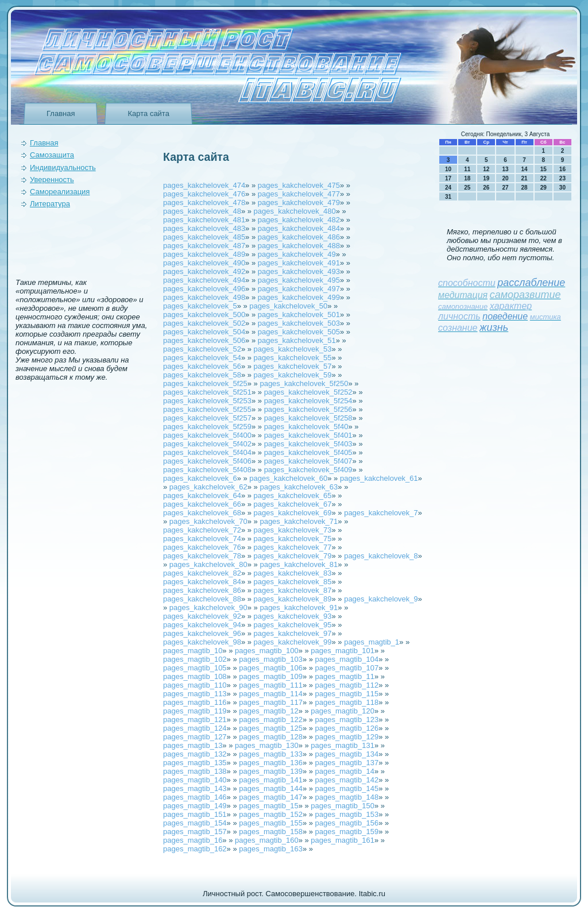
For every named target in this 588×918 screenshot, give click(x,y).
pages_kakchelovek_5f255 (207, 409)
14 (525, 169)
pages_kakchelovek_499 (299, 297)
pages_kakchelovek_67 (293, 504)
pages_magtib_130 (267, 745)
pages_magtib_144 (271, 788)
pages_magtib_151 (195, 814)
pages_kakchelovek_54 (202, 358)
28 (525, 188)
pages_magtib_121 (195, 720)
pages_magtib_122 (271, 720)
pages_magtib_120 (343, 711)
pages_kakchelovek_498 (204, 297)
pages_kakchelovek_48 (202, 211)
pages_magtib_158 (271, 832)
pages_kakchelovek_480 (295, 211)
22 (543, 178)
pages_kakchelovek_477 (299, 194)
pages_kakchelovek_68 (202, 513)
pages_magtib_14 (345, 771)
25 (467, 188)
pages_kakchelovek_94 (202, 625)
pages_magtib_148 (347, 797)
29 (543, 188)
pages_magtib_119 (195, 711)
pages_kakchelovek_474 (204, 185)
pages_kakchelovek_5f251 (207, 392)
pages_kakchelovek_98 (202, 642)
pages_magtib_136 (271, 763)
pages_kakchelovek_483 (204, 228)
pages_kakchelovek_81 (299, 564)
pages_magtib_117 (271, 702)
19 (486, 178)
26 (486, 188)
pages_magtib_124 (195, 728)
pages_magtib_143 (195, 788)
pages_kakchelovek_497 (299, 289)
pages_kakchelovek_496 (204, 289)
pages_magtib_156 (347, 823)
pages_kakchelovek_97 (293, 633)
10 (448, 169)
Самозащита (52, 155)
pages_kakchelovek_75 (293, 539)
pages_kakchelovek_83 (293, 573)
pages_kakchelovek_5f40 (306, 427)
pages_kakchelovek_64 (202, 495)
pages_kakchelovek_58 (202, 375)
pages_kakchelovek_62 (208, 487)
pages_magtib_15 (268, 806)
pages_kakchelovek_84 (202, 582)
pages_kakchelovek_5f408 (207, 470)
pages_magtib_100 (267, 651)
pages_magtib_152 (271, 814)
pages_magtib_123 (347, 720)
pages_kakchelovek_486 (299, 237)
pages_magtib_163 (271, 849)
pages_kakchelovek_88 (202, 599)
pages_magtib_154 (195, 823)
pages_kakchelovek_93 (293, 616)
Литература (50, 204)
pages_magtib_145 (347, 788)
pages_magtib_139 (271, 771)
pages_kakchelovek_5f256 (308, 409)
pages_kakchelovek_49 (297, 254)
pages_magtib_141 (271, 780)
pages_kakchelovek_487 (204, 246)
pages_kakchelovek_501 (299, 315)
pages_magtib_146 (195, 797)
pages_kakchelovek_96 (202, 633)
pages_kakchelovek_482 (299, 220)
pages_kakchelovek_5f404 (207, 452)
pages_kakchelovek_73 (293, 530)
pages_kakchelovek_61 (379, 478)
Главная (61, 113)
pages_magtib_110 (195, 685)
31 (448, 197)
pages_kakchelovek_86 (202, 590)
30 (562, 188)
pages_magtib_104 (347, 659)
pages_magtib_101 (343, 651)
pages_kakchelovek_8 (381, 556)
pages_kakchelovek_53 (293, 349)
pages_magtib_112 (347, 685)
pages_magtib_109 (271, 676)
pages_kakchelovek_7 (381, 513)
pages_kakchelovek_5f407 (308, 461)
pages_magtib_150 (343, 806)
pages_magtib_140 (195, 780)
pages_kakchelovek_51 (297, 340)
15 (543, 169)
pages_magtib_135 (195, 763)
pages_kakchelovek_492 (204, 271)
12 (486, 169)
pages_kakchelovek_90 (208, 607)
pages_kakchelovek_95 (293, 625)
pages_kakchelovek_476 (204, 194)
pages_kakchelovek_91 (299, 607)
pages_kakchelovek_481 (204, 220)
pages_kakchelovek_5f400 (207, 435)
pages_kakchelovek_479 (299, 203)
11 (467, 169)
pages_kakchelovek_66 (202, 504)
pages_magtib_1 (372, 642)
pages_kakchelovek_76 (202, 547)
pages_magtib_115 (347, 694)
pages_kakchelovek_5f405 (308, 452)
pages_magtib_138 (195, 771)
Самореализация (60, 192)
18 (467, 178)
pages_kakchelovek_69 (293, 513)
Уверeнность (52, 180)
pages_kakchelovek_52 (202, 349)
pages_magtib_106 (271, 668)
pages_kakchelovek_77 (293, 547)
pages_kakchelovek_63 (299, 487)
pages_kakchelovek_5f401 (308, 435)
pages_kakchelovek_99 (293, 642)
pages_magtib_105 (195, 668)
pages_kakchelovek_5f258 (308, 418)
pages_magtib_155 (271, 823)
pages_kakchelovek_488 (299, 246)
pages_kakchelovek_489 (204, 254)
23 (562, 178)
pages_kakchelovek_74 (202, 539)
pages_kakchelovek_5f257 (207, 418)
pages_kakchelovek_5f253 (207, 401)
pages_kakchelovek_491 (299, 263)
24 (448, 188)
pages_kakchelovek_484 (299, 228)
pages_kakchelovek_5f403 (308, 444)
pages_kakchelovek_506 (204, 340)
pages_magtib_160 (267, 840)
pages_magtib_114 (271, 694)
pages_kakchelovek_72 (202, 530)
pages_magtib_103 (271, 659)
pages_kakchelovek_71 (299, 521)
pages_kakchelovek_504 (204, 332)
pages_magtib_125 (271, 728)
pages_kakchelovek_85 (293, 582)
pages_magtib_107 (347, 668)
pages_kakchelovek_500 (204, 315)
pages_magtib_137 (347, 763)
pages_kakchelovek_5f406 (207, 461)
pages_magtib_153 (347, 814)
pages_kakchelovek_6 (200, 478)
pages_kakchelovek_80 (208, 564)
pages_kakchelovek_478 (204, 203)
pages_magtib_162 (195, 849)
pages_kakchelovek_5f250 (304, 383)
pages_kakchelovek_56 (202, 366)
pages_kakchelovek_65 (293, 495)
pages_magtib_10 (193, 651)
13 (505, 169)
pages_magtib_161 (343, 840)
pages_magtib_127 (195, 737)
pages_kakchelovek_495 (299, 280)
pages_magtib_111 (271, 685)
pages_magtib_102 (195, 659)
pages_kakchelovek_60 (288, 478)
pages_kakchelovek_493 (299, 271)
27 (505, 188)
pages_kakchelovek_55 (293, 358)
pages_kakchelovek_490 (204, 263)
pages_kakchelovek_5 (200, 306)
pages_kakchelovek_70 (208, 521)
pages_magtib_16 (193, 840)
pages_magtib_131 (343, 745)
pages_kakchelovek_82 (202, 573)
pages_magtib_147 (271, 797)
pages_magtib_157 (195, 832)
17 (448, 178)
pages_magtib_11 (345, 676)
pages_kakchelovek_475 (299, 185)
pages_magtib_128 (271, 737)
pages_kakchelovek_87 (293, 590)
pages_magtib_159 (347, 832)
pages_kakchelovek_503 (299, 323)
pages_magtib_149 (195, 806)
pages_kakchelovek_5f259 (207, 427)
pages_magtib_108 (195, 676)
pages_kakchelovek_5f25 (205, 383)
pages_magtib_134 (347, 754)
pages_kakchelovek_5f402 (207, 444)
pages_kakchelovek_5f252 (308, 392)
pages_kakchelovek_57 (293, 366)
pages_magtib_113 (195, 694)
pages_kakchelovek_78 (202, 556)
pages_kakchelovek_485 (204, 237)
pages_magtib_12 (268, 711)
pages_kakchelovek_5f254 (308, 401)
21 (525, 178)
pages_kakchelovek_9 (381, 599)
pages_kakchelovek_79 (293, 556)
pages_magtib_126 (347, 728)
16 (562, 169)
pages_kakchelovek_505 (299, 332)
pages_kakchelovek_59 (293, 375)
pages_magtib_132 (195, 754)
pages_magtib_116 (195, 702)
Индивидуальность (63, 167)
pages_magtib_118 (347, 702)
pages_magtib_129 (347, 737)
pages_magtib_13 (193, 745)
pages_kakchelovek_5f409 (308, 470)
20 (505, 178)
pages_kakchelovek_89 (293, 599)
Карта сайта (148, 113)
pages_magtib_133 (271, 754)
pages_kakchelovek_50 (288, 306)
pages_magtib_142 (347, 780)
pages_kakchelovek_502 (204, 323)
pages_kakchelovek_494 (204, 280)
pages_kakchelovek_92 (202, 616)
